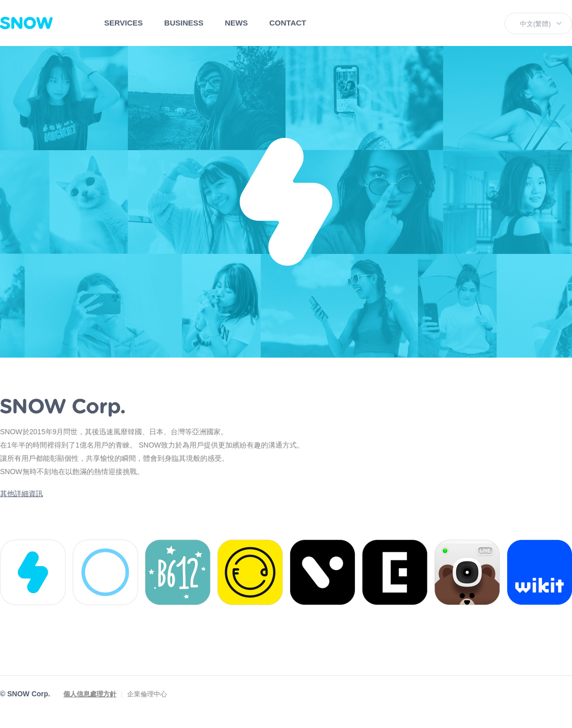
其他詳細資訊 (21, 494)
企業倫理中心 (147, 694)
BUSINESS (184, 23)
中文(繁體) (535, 24)
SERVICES (124, 23)
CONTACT (288, 23)
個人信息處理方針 (90, 694)
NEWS (236, 23)
